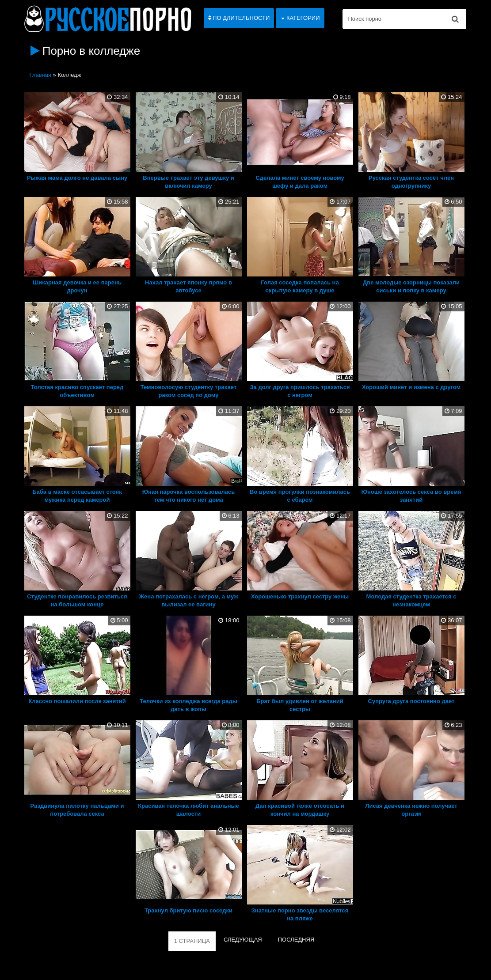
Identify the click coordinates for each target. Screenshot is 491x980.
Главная (40, 75)
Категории (300, 18)
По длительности (239, 18)
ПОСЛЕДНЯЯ (296, 940)
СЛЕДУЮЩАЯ (243, 940)
